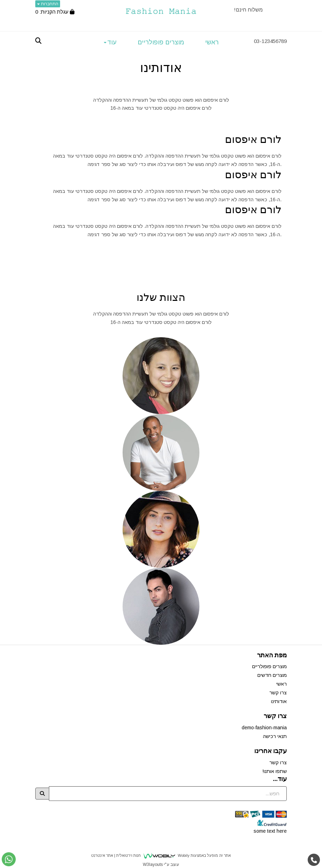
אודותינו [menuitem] (279, 701)
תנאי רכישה (275, 736)
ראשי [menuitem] (212, 42)
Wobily (183, 855)
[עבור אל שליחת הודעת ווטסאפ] (9, 859)
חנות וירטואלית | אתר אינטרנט (116, 855)
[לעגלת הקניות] (55, 12)
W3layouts (153, 865)
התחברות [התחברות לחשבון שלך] (48, 4)
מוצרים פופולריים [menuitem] (161, 42)
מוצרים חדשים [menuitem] (272, 675)
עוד (110, 42)
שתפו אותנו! (275, 771)
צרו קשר (278, 762)
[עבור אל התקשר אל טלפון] (314, 860)
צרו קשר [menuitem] (278, 693)
